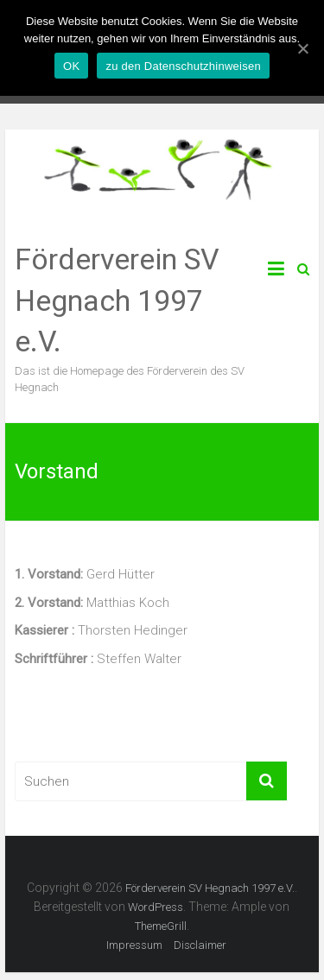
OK (71, 66)
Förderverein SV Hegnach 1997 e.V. (117, 300)
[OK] (302, 48)
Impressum (134, 945)
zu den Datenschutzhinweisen (183, 66)
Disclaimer (200, 945)
